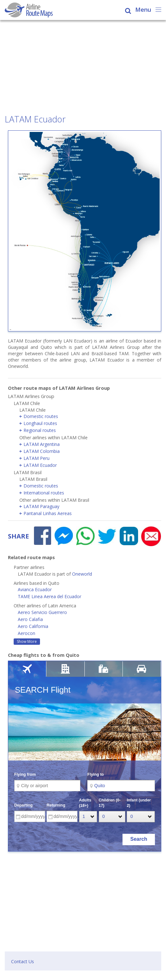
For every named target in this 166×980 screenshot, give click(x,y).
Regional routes (40, 430)
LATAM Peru (37, 458)
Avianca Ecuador (35, 589)
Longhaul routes (40, 423)
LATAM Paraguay (41, 506)
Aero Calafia (30, 619)
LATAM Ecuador (40, 465)
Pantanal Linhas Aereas (48, 513)
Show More (27, 641)
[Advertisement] (83, 68)
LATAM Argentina (42, 444)
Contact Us (23, 961)
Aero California (33, 626)
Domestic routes (41, 416)
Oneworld (82, 574)
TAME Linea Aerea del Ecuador (50, 596)
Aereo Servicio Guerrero (42, 612)
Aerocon (27, 633)
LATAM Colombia (42, 451)
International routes (44, 493)
